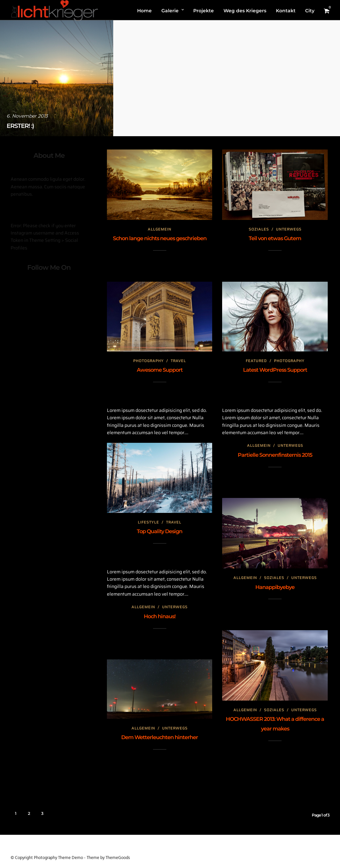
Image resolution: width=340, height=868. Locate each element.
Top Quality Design (160, 531)
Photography (148, 361)
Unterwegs (289, 229)
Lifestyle (148, 522)
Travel (178, 361)
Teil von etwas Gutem (275, 238)
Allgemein (160, 229)
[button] (326, 9)
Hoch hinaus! (160, 616)
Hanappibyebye (275, 587)
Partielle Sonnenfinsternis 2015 (275, 455)
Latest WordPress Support (275, 370)
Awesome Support (160, 370)
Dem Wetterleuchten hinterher (160, 737)
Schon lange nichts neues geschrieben (160, 238)
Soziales (259, 229)
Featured (256, 361)
